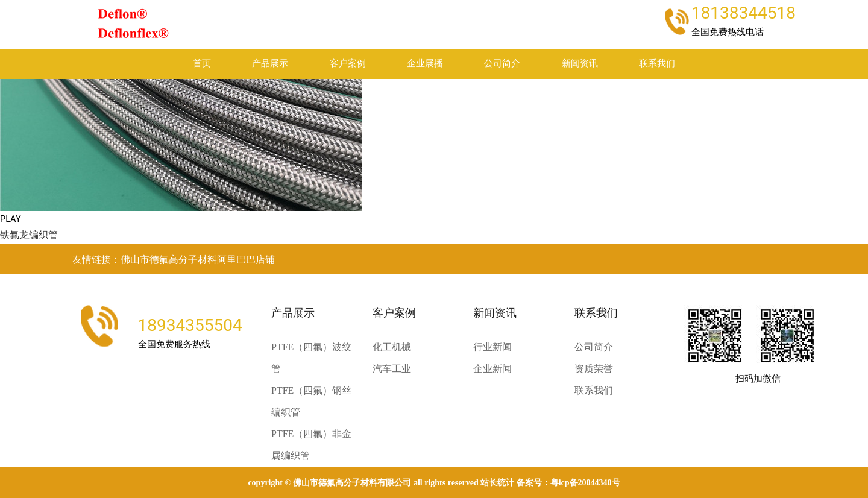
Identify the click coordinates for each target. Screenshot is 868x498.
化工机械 (392, 347)
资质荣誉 (594, 369)
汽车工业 (392, 369)
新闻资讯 (580, 64)
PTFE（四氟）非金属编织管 (311, 445)
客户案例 (348, 64)
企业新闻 (492, 369)
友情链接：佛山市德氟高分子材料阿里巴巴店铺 (174, 260)
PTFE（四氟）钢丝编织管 (311, 401)
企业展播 (425, 64)
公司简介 (502, 64)
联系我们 (657, 64)
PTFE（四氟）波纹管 (311, 358)
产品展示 (270, 64)
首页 (202, 64)
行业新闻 (492, 347)
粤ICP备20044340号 (585, 483)
